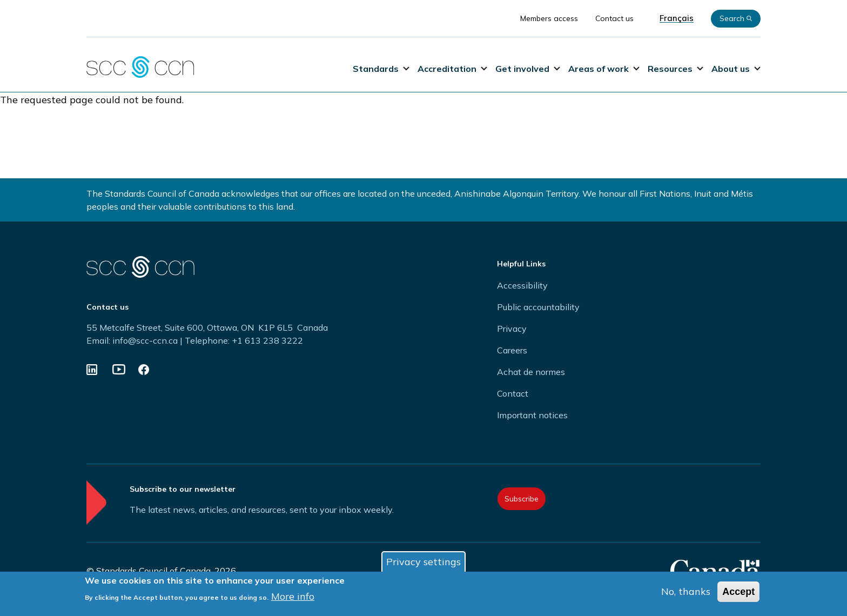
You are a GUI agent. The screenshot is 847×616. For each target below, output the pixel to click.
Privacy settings (423, 563)
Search (736, 18)
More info (293, 597)
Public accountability (538, 307)
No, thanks (686, 592)
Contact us (614, 18)
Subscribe (522, 499)
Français (677, 18)
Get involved (528, 69)
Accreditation (452, 69)
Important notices (532, 415)
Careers (512, 350)
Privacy (512, 329)
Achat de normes (531, 372)
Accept (738, 593)
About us (736, 69)
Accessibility (522, 285)
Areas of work (604, 69)
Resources (675, 69)
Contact (513, 393)
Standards (381, 69)
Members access (549, 18)
